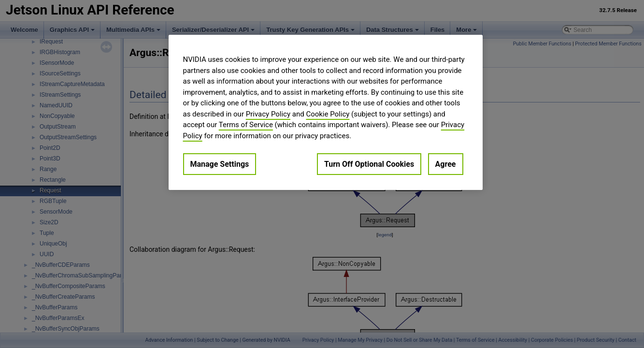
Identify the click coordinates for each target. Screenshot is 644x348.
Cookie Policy (328, 114)
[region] (326, 112)
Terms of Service (246, 125)
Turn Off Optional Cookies (369, 164)
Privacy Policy (268, 114)
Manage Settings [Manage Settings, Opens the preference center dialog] (220, 164)
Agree (446, 164)
